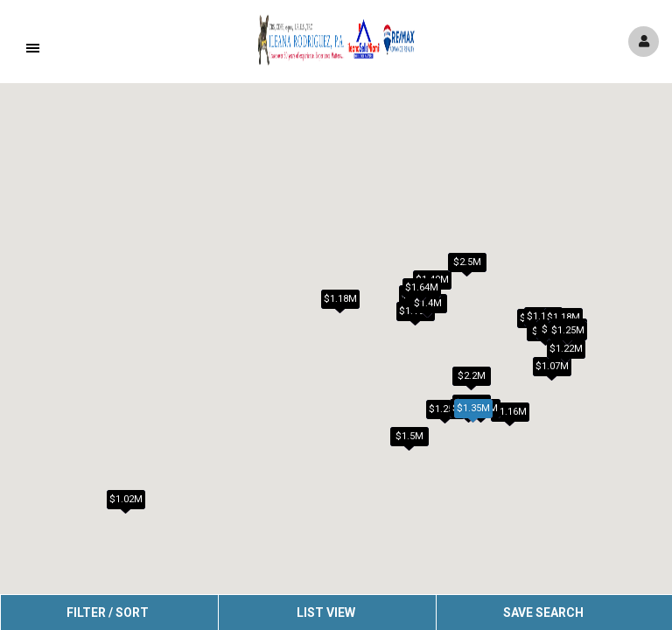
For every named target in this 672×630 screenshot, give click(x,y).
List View (326, 612)
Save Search (543, 612)
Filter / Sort (108, 612)
